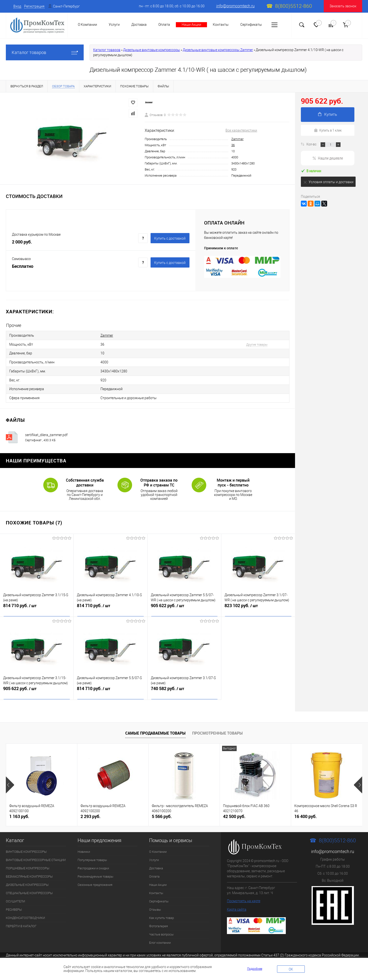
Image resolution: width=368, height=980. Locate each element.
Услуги (154, 855)
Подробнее (255, 969)
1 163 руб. (19, 811)
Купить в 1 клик (328, 130)
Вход (17, 6)
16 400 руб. (305, 811)
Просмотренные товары (217, 728)
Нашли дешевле (328, 158)
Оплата (164, 25)
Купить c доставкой (170, 238)
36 (233, 145)
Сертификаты (251, 25)
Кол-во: (312, 144)
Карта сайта (237, 904)
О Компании (158, 846)
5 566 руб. (162, 811)
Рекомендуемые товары (95, 871)
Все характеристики (241, 130)
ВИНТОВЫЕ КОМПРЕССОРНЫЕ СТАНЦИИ (36, 855)
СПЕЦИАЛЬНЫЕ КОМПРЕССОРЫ (29, 888)
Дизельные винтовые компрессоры (152, 50)
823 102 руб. (258, 603)
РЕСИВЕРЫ (14, 904)
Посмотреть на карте (244, 896)
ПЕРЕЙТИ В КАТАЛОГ (21, 921)
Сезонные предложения (95, 879)
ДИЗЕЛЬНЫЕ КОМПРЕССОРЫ (27, 879)
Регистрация (34, 6)
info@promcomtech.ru (235, 6)
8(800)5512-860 (294, 6)
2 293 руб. (90, 811)
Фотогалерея (158, 921)
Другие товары (250, 343)
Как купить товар (162, 913)
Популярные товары (92, 855)
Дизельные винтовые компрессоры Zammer (218, 50)
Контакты (221, 25)
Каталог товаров (45, 52)
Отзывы (155, 904)
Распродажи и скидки (93, 863)
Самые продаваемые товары (155, 728)
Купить (328, 114)
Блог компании (160, 937)
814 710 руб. (37, 603)
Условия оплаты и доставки (328, 182)
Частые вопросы (161, 929)
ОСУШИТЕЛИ (15, 896)
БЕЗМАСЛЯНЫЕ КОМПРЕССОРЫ (29, 871)
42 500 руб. (234, 811)
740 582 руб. (184, 686)
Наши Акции (191, 25)
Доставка (139, 25)
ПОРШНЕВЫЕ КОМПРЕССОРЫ (28, 863)
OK (291, 969)
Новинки (84, 846)
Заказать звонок (343, 6)
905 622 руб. (184, 603)
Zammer (237, 139)
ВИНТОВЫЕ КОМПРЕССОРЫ (26, 846)
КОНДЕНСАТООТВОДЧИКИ (25, 913)
